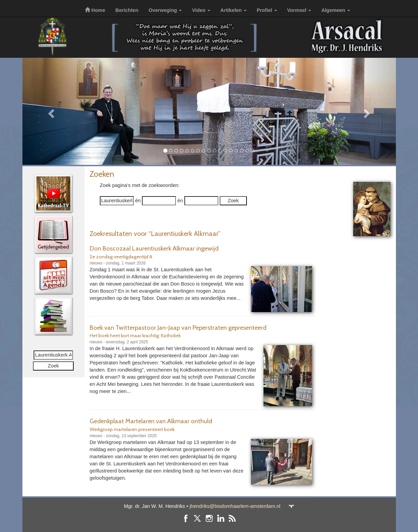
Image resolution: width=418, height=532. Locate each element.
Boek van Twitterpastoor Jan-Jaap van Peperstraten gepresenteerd (178, 328)
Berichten (127, 10)
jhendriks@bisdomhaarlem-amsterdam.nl (235, 506)
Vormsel (299, 10)
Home (95, 10)
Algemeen (335, 10)
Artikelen (233, 10)
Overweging (165, 10)
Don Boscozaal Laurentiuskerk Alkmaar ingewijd (154, 248)
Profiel (267, 10)
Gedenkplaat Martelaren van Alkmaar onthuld (151, 421)
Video (201, 10)
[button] (50, 111)
